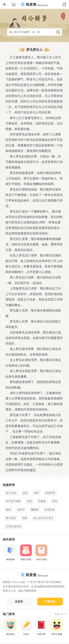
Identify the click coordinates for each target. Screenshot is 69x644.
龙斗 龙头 (11, 493)
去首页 (19, 602)
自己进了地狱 (13, 501)
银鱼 (8, 510)
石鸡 (55, 501)
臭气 (30, 501)
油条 (25, 518)
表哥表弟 (50, 510)
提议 (25, 493)
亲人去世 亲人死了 (43, 518)
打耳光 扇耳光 (14, 527)
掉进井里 (50, 493)
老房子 (21, 510)
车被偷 (42, 501)
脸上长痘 (11, 518)
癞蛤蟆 (35, 510)
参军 (37, 493)
